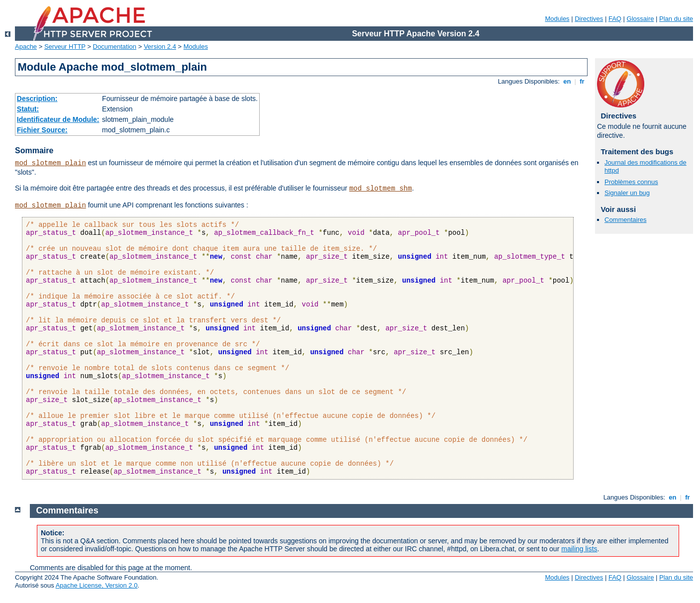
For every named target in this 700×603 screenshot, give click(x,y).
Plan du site (676, 19)
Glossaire (641, 19)
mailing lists (579, 549)
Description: (37, 99)
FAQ (615, 19)
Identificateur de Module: (58, 119)
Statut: (28, 109)
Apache (26, 47)
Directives (589, 19)
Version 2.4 (160, 47)
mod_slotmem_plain (50, 163)
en (567, 81)
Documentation (115, 47)
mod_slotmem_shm (381, 189)
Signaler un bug (627, 193)
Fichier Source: (42, 130)
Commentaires (626, 220)
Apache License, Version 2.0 (97, 585)
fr (582, 81)
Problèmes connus (631, 182)
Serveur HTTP (65, 47)
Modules (557, 19)
